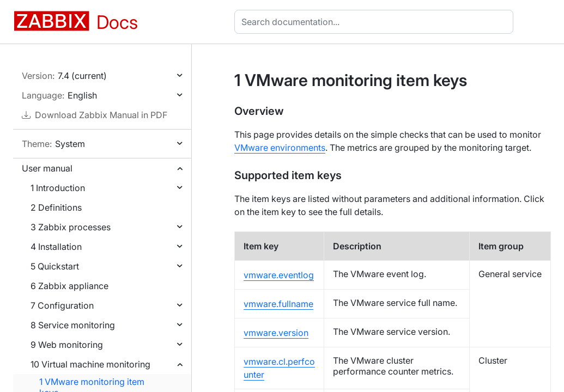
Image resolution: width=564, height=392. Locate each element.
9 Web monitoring (67, 345)
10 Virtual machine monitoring (90, 364)
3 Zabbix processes (71, 227)
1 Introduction (58, 188)
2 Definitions (56, 207)
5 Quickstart (55, 266)
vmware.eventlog (279, 275)
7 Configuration (62, 305)
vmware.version (276, 333)
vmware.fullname (278, 304)
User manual (47, 168)
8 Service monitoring (73, 325)
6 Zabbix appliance (69, 286)
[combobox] (376, 22)
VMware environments (280, 148)
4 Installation (56, 247)
